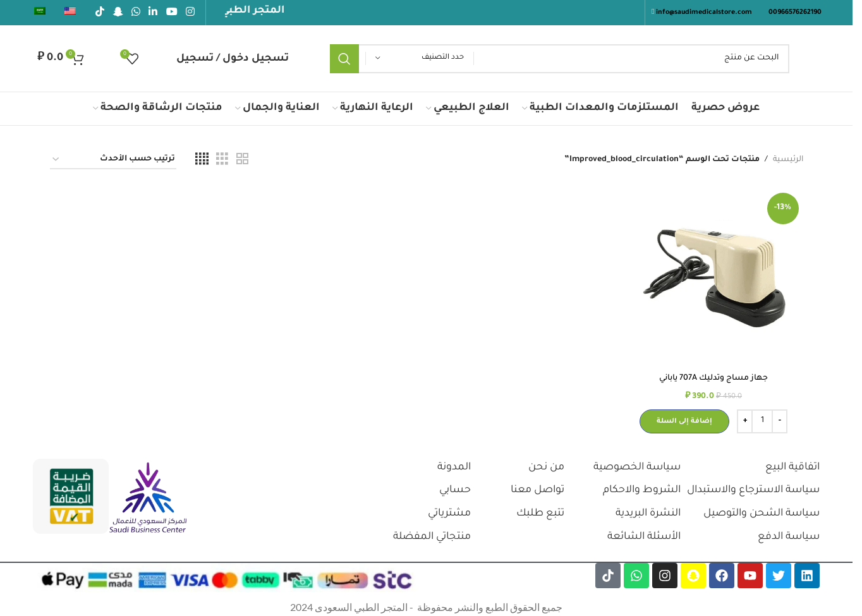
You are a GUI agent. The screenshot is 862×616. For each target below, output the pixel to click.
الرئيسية (788, 160)
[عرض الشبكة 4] (202, 160)
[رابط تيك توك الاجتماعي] (100, 13)
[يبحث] (560, 59)
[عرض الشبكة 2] (242, 160)
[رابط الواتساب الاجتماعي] (136, 13)
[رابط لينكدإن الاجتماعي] (153, 13)
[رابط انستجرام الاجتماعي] (190, 13)
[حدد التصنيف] (420, 58)
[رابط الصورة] (148, 498)
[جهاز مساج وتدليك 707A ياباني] (714, 278)
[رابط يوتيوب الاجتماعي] (172, 13)
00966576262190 (795, 13)
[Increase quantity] (745, 421)
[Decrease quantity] (780, 421)
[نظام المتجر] (113, 160)
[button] (684, 421)
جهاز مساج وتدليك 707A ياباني (713, 378)
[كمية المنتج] (762, 421)
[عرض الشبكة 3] (222, 160)
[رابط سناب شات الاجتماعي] (118, 13)
